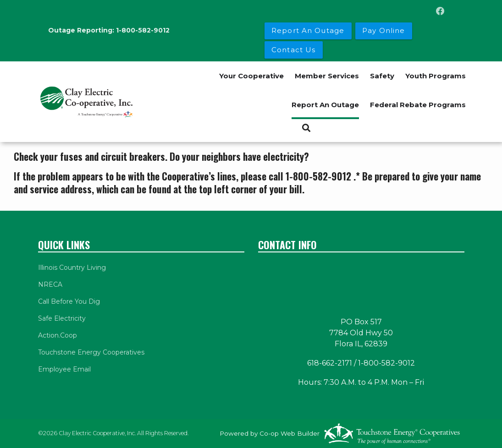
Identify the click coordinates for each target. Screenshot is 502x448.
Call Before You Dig (69, 301)
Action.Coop (58, 335)
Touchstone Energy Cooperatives (91, 352)
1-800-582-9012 (143, 30)
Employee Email (64, 369)
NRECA (50, 284)
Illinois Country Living (72, 268)
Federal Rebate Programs (418, 105)
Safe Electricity (62, 318)
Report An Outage (325, 105)
